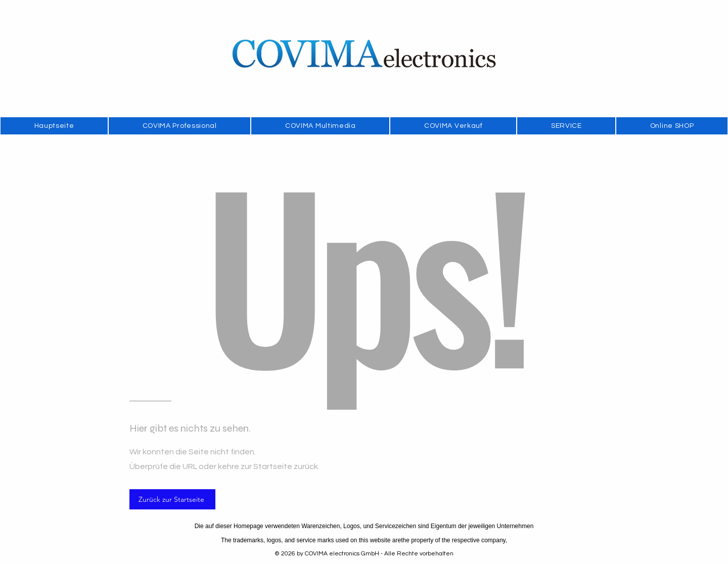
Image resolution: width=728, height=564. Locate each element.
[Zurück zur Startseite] (172, 499)
